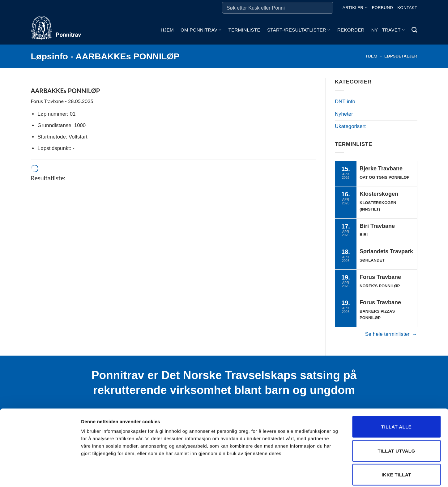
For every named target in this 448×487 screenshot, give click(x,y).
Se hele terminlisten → (391, 334)
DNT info (345, 102)
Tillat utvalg (396, 421)
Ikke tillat (396, 444)
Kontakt (407, 8)
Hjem (167, 30)
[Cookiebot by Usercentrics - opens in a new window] (40, 475)
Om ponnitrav (201, 30)
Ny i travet (388, 30)
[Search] (414, 30)
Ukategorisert (350, 126)
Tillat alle (396, 397)
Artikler (355, 8)
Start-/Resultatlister (299, 30)
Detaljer (329, 475)
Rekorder (351, 30)
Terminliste (244, 30)
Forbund (382, 8)
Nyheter (344, 114)
